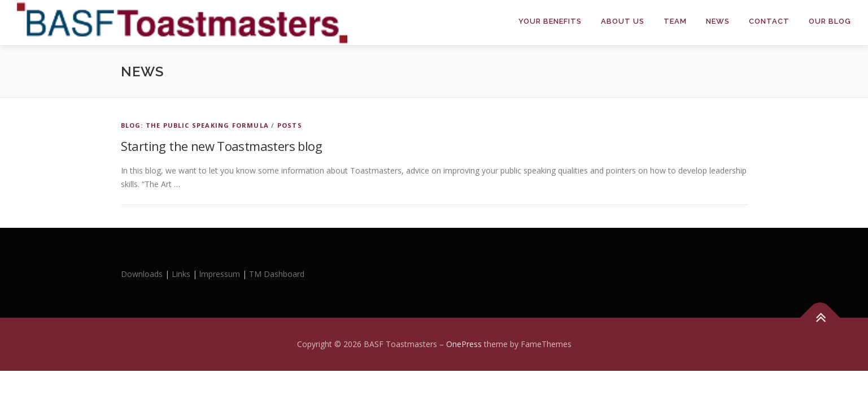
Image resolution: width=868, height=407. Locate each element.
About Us (623, 21)
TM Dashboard (277, 274)
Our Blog (830, 21)
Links (181, 274)
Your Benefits (550, 21)
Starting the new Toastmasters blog (222, 146)
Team (675, 21)
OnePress (464, 344)
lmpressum (220, 274)
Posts (290, 125)
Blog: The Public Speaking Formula (195, 125)
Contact (769, 21)
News (718, 21)
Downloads (143, 274)
